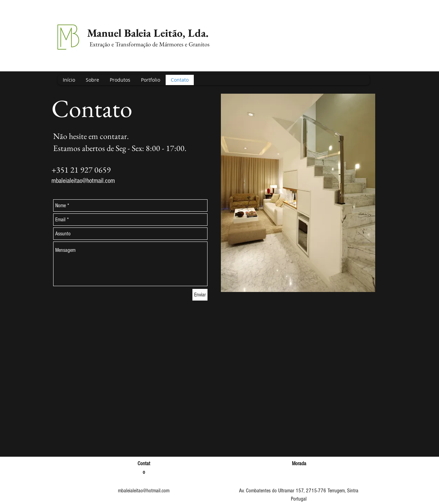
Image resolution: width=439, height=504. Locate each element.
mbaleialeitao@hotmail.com (83, 181)
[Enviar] (200, 295)
